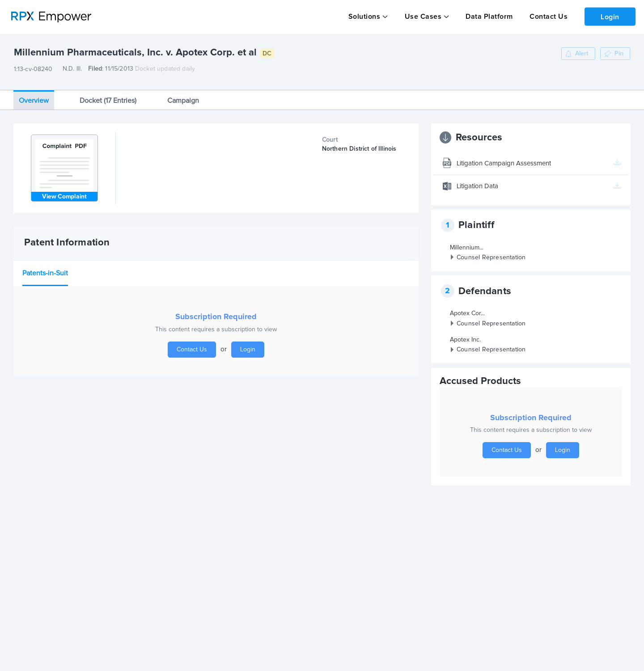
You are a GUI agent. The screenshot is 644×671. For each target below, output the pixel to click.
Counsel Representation (491, 254)
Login (609, 16)
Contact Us (546, 17)
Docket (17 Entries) (108, 97)
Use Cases (422, 17)
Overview (34, 97)
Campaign (183, 97)
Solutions (364, 17)
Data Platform (487, 17)
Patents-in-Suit (45, 270)
